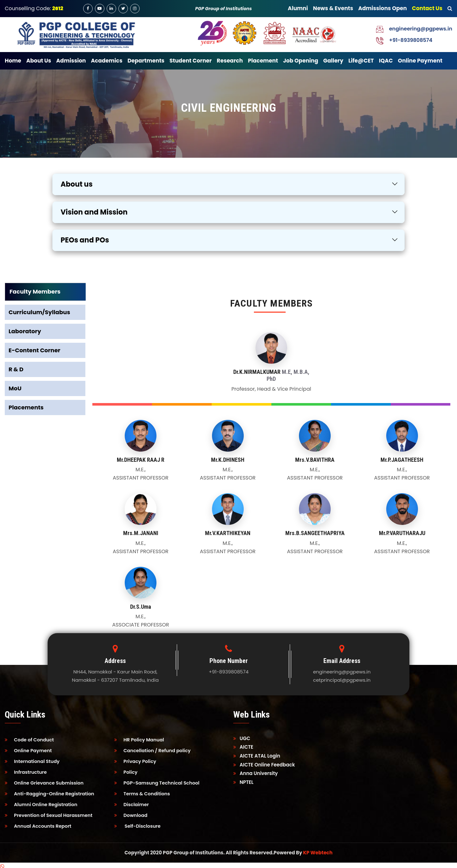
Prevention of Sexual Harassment (50, 813)
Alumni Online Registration (42, 802)
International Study (33, 761)
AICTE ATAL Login (257, 756)
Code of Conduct (30, 740)
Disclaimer (132, 802)
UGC (242, 738)
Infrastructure (26, 771)
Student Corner (191, 61)
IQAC (386, 61)
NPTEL (243, 782)
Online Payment (420, 61)
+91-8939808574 (411, 40)
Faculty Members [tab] (35, 292)
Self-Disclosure (138, 823)
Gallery (333, 61)
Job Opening (301, 61)
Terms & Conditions (143, 792)
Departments (146, 61)
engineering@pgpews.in (421, 29)
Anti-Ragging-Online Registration (50, 792)
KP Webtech (318, 850)
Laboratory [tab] (25, 331)
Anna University (255, 773)
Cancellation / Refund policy (153, 750)
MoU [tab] (15, 388)
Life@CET (361, 61)
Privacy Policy (136, 761)
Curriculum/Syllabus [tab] (39, 312)
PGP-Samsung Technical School (158, 782)
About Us (39, 61)
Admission (71, 61)
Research (230, 61)
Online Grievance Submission (45, 782)
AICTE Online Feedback (264, 765)
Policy (126, 771)
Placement (263, 61)
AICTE (243, 747)
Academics (106, 61)
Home (13, 61)
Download (131, 813)
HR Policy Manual (140, 740)
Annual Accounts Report (39, 823)
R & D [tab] (16, 369)
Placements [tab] (26, 407)
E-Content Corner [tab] (34, 350)
